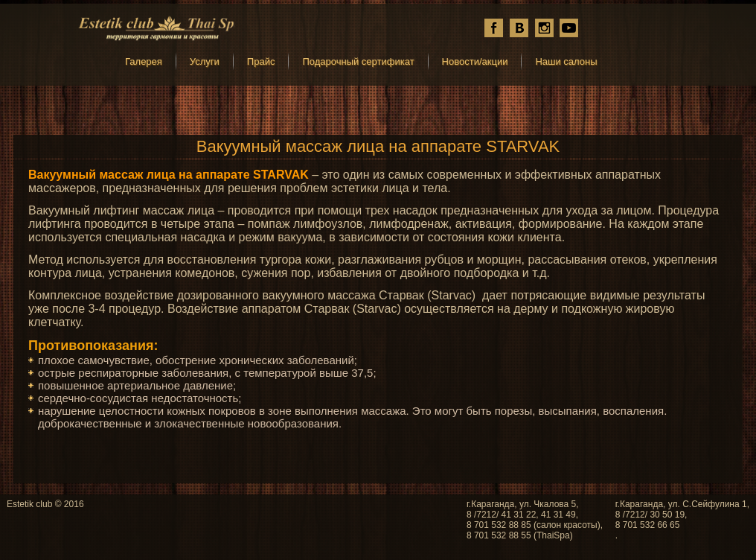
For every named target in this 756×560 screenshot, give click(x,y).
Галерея (144, 61)
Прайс (261, 61)
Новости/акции (475, 61)
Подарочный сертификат (358, 61)
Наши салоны (566, 61)
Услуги (205, 61)
